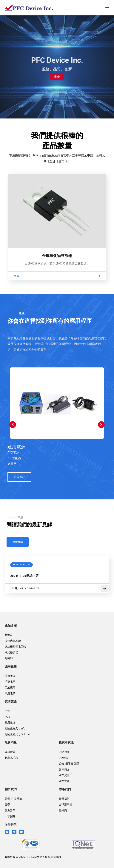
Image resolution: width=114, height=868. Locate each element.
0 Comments (32, 588)
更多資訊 (19, 477)
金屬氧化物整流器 (57, 256)
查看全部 (18, 542)
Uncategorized (21, 565)
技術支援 (11, 701)
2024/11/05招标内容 (24, 576)
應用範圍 (11, 666)
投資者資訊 (66, 742)
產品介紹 (11, 625)
